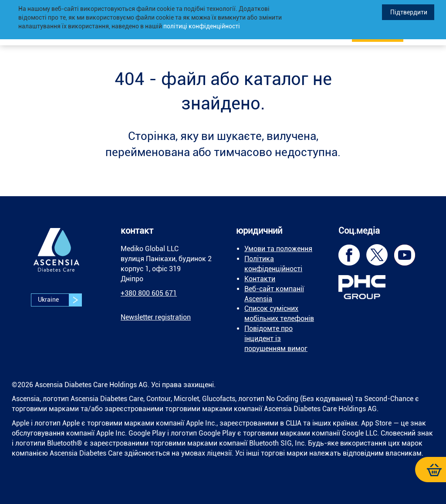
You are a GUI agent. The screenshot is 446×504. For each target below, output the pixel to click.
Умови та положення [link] (278, 249)
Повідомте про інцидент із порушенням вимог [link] (276, 339)
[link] (57, 256)
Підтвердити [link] (408, 12)
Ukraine (60, 300)
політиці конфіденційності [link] (202, 26)
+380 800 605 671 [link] (149, 293)
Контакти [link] (260, 279)
